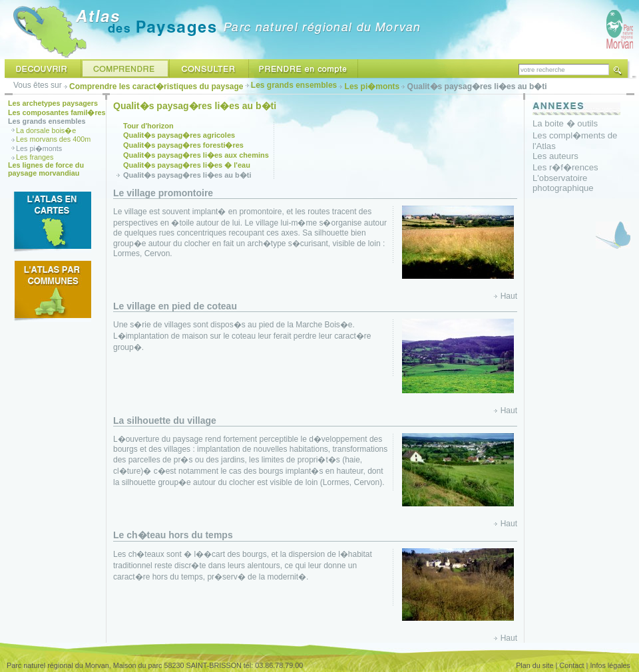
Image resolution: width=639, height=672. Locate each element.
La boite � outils (565, 123)
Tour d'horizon (148, 126)
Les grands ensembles (294, 85)
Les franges (35, 157)
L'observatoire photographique (563, 183)
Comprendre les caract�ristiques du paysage (156, 86)
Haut (509, 296)
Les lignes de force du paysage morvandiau (46, 169)
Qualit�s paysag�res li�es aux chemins (196, 155)
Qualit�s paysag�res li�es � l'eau (187, 165)
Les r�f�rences (565, 167)
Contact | (573, 665)
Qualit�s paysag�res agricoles (179, 135)
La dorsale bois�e (46, 130)
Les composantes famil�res (57, 112)
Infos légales (610, 665)
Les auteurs (555, 156)
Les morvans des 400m (53, 139)
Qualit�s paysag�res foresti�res (183, 145)
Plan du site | (536, 665)
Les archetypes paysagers (53, 103)
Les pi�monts (372, 86)
